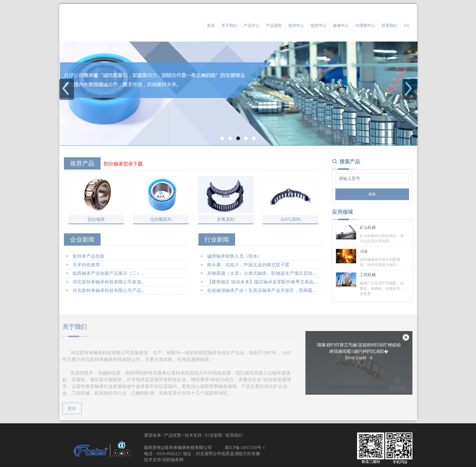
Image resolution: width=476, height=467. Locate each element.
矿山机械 (368, 227)
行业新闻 (214, 435)
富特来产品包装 (89, 256)
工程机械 (368, 275)
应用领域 (342, 212)
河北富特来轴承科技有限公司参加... (109, 282)
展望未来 (153, 435)
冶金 (364, 251)
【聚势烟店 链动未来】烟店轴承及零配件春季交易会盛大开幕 (269, 282)
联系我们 (234, 435)
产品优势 (173, 435)
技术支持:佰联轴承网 (164, 460)
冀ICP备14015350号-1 (245, 448)
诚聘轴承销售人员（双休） (234, 256)
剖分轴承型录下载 (123, 164)
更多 (69, 409)
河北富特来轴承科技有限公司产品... (109, 290)
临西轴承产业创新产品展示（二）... (109, 273)
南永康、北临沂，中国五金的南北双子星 (248, 265)
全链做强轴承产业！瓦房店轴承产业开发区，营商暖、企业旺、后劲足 (278, 290)
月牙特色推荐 (86, 265)
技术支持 (193, 435)
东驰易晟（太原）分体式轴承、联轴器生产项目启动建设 (264, 273)
